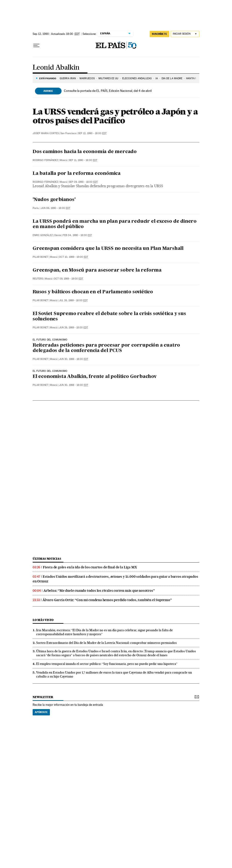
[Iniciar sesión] (185, 34)
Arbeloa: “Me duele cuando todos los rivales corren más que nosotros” (99, 591)
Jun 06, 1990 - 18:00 (55, 208)
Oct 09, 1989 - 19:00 (68, 279)
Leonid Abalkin (56, 68)
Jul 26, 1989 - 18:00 (73, 300)
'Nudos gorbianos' (54, 200)
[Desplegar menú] (36, 46)
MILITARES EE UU (108, 78)
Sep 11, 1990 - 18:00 (83, 160)
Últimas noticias (47, 559)
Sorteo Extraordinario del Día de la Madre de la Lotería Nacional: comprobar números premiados (106, 643)
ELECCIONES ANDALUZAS (137, 78)
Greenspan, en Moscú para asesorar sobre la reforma (97, 270)
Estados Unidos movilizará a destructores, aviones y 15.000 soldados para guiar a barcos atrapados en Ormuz (115, 579)
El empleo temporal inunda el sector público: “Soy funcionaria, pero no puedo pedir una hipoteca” (107, 664)
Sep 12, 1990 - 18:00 (92, 133)
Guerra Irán (68, 78)
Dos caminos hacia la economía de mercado (85, 152)
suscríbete (159, 34)
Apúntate (41, 712)
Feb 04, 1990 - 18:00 (77, 235)
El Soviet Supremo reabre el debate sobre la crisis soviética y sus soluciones (109, 317)
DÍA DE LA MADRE (172, 78)
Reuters (38, 279)
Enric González (43, 235)
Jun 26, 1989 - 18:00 (73, 328)
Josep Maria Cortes (46, 133)
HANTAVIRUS (193, 78)
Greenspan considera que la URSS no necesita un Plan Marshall (108, 249)
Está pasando (48, 78)
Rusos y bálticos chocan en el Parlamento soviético (93, 292)
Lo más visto (43, 620)
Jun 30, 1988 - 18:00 (74, 359)
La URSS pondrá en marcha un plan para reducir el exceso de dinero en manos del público (115, 224)
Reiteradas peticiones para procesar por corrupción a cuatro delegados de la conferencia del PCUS (106, 348)
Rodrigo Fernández (45, 160)
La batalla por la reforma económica (77, 174)
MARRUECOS (87, 78)
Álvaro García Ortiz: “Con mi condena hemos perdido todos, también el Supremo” (107, 600)
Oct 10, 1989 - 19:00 (74, 257)
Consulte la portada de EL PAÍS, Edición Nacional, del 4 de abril (108, 91)
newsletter (43, 697)
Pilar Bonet (40, 257)
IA (157, 78)
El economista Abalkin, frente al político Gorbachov (95, 377)
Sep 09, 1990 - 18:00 (83, 182)
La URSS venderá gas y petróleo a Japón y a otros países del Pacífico (115, 116)
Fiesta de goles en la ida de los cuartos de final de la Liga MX (90, 567)
